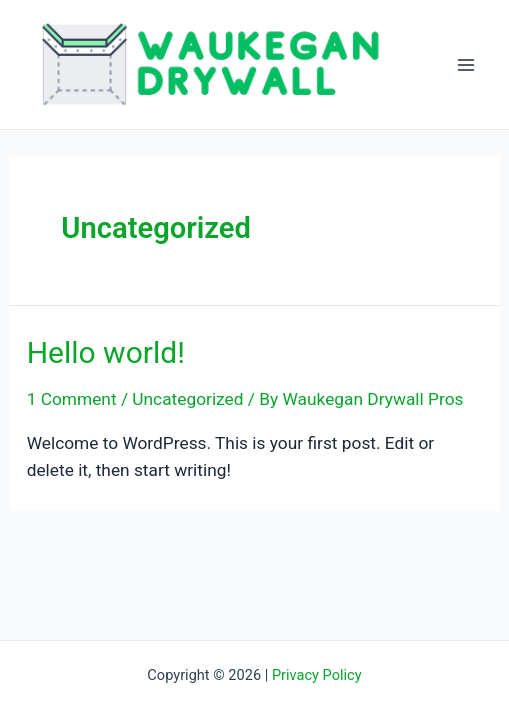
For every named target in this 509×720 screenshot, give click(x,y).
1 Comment (72, 399)
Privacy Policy (317, 675)
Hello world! (106, 352)
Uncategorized (187, 399)
